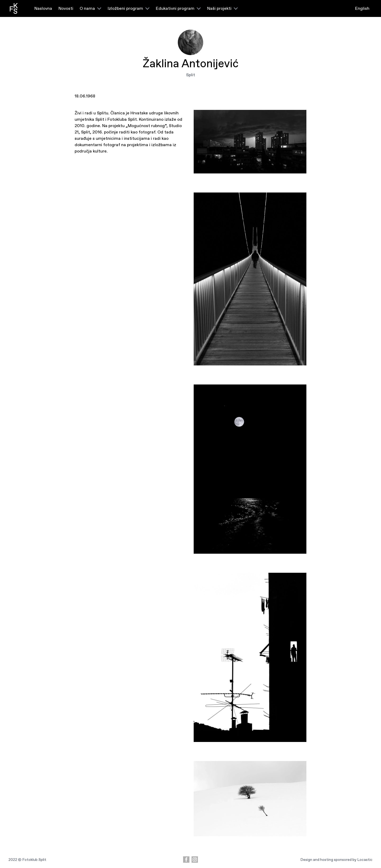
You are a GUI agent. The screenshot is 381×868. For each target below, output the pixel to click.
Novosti (66, 8)
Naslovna (43, 8)
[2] (250, 657)
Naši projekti (223, 8)
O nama (90, 8)
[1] (250, 799)
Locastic (365, 860)
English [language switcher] (362, 8)
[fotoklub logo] (13, 8)
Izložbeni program (129, 8)
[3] (250, 469)
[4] (250, 279)
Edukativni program (178, 8)
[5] (250, 142)
